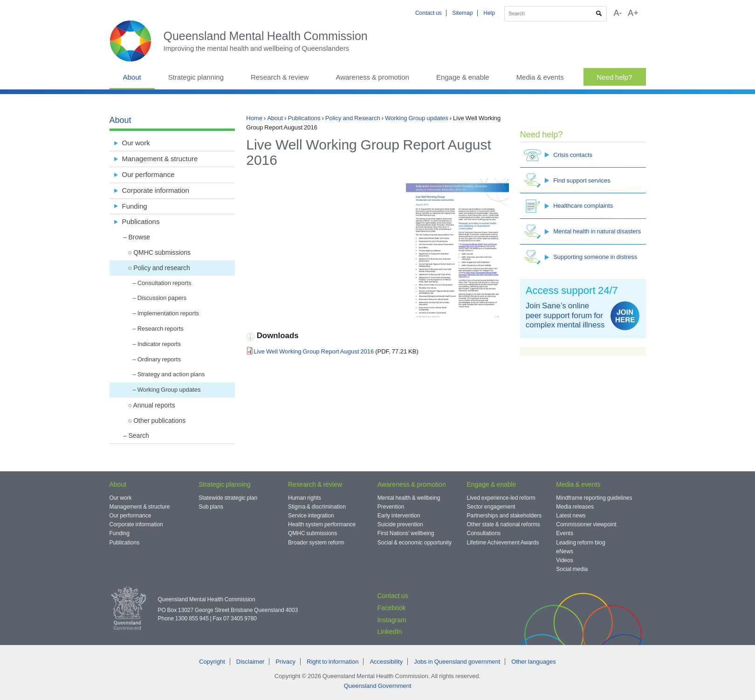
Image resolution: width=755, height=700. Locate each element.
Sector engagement (491, 507)
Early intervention (399, 516)
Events (565, 533)
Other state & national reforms (504, 524)
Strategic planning (196, 77)
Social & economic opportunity (415, 543)
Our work (136, 143)
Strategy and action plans (171, 374)
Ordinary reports (159, 359)
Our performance (148, 174)
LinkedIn (389, 632)
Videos (564, 560)
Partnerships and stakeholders (504, 516)
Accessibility (386, 662)
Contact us (429, 13)
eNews (565, 551)
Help (489, 13)
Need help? (615, 77)
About (132, 77)
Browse (140, 237)
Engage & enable (463, 77)
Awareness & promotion (372, 77)
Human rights (305, 498)
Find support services (567, 180)
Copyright (212, 662)
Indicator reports (159, 344)
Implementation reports (168, 313)
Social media (572, 569)
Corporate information (156, 190)
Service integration (311, 516)
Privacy (285, 662)
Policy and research (162, 268)
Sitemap (462, 13)
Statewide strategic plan (228, 498)
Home (254, 118)
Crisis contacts (558, 155)
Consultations (484, 533)
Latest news (571, 516)
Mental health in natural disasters (582, 232)
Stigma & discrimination (317, 507)
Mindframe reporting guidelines (594, 498)
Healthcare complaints (568, 206)
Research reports (161, 329)
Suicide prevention (400, 524)
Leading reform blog (580, 543)
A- (618, 13)
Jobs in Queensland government (457, 662)
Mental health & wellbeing (409, 498)
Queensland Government (378, 686)
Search (139, 435)
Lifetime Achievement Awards (503, 543)
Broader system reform (316, 543)
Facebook (391, 608)
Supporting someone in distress (580, 257)
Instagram (391, 620)
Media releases (575, 507)
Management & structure (160, 159)
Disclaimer (251, 662)
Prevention (391, 507)
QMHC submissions (162, 252)
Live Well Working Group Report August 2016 (314, 351)
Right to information (333, 662)
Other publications (159, 421)
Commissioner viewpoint (586, 524)
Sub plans (211, 507)
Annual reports (154, 405)
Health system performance (322, 524)
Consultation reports (165, 283)
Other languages (533, 662)
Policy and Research (353, 118)
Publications (304, 118)
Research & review (280, 77)
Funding (135, 206)
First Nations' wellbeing (406, 533)
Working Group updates (417, 118)
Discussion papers (162, 298)
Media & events (540, 77)
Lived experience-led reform (501, 498)
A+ (633, 13)
